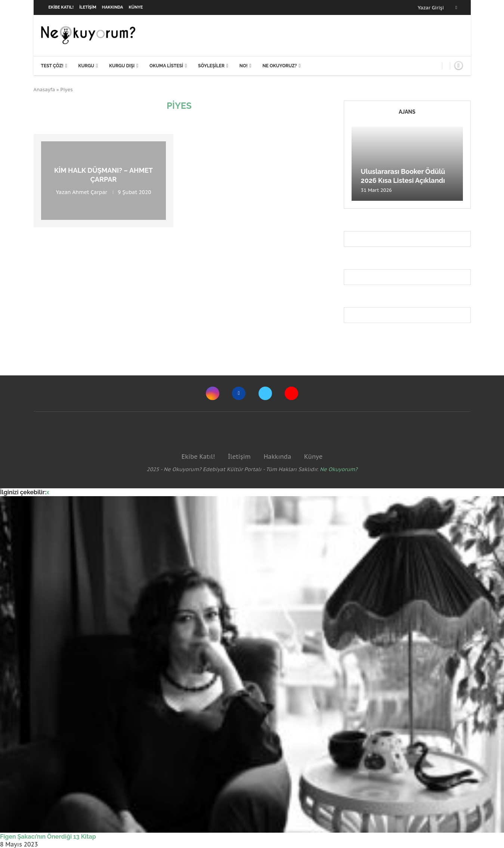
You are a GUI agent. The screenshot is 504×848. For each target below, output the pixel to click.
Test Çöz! (52, 66)
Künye (136, 7)
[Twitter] (265, 393)
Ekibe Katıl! (61, 7)
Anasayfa (44, 90)
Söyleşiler (211, 66)
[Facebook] (456, 7)
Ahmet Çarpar (90, 192)
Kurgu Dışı (122, 66)
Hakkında (113, 7)
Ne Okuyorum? (339, 469)
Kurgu (86, 66)
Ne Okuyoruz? (279, 66)
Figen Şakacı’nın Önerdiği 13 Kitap (48, 837)
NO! (244, 66)
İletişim (88, 7)
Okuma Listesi (166, 66)
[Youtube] (291, 393)
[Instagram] (213, 393)
